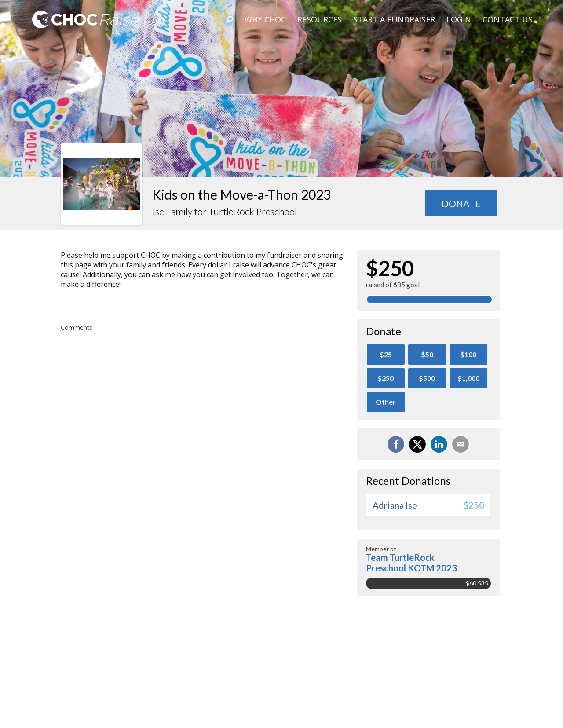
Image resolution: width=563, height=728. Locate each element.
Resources (320, 19)
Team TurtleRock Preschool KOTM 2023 (411, 563)
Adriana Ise (395, 505)
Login (459, 19)
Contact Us (508, 19)
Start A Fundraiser (394, 19)
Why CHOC (265, 19)
